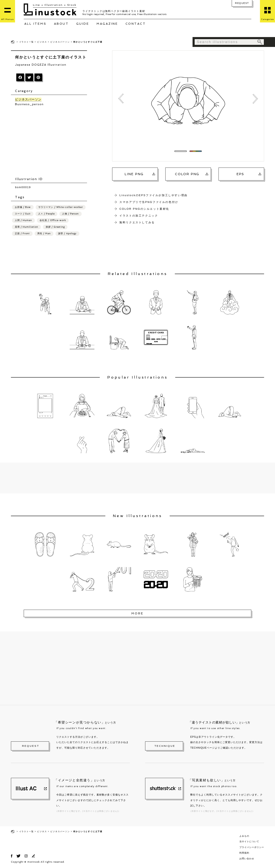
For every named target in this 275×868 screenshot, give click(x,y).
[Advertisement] (51, 141)
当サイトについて (249, 841)
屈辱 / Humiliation (27, 227)
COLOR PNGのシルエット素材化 (144, 209)
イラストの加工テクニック (139, 216)
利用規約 (244, 853)
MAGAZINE (107, 24)
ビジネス (42, 42)
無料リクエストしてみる (137, 222)
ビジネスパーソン (60, 42)
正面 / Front (22, 233)
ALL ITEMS (35, 24)
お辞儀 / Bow (23, 207)
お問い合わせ (247, 858)
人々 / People (46, 214)
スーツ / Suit (23, 214)
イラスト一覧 (26, 42)
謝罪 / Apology (67, 233)
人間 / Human (24, 220)
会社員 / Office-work (53, 220)
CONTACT (136, 24)
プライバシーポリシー (252, 847)
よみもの (244, 836)
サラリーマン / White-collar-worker (61, 207)
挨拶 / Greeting (55, 227)
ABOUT (61, 24)
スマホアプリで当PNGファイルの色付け (149, 202)
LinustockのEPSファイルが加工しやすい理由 (153, 195)
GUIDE (83, 24)
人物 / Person (70, 214)
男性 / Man (44, 233)
